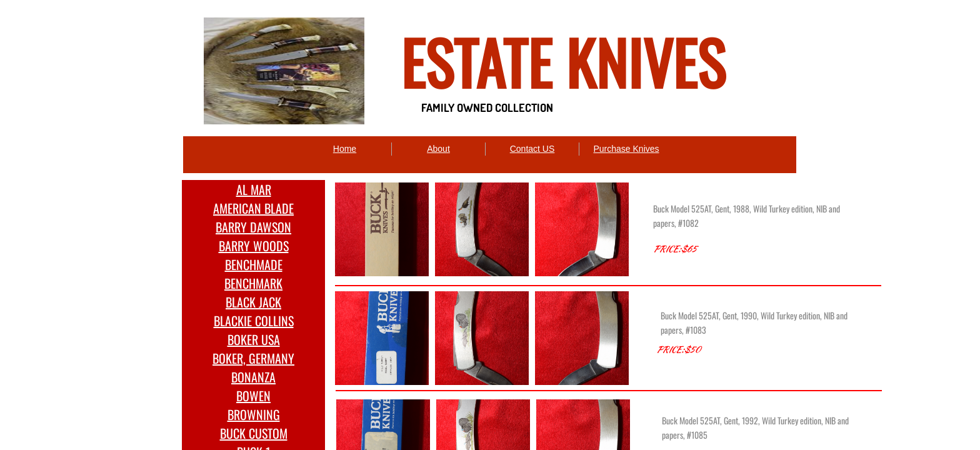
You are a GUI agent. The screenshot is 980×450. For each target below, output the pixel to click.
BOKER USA (254, 339)
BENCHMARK (253, 283)
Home (345, 149)
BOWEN (253, 396)
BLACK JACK (253, 302)
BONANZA (253, 377)
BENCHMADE (254, 264)
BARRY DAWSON (253, 227)
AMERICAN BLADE (253, 208)
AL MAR (254, 189)
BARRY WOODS (254, 246)
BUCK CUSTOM (254, 433)
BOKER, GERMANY (253, 358)
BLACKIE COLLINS (254, 321)
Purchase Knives (626, 149)
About (438, 149)
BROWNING (254, 414)
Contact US (532, 149)
